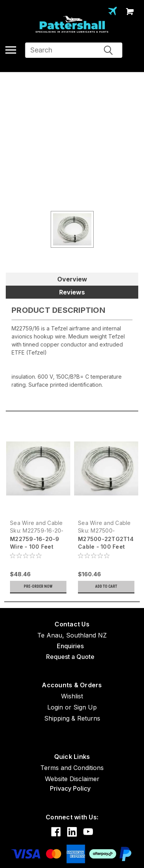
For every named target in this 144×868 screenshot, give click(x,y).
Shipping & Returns (72, 718)
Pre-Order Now (38, 586)
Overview (72, 279)
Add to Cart (106, 586)
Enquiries (70, 646)
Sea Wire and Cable (36, 523)
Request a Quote (70, 657)
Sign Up (85, 707)
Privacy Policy (70, 788)
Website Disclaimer (72, 779)
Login (55, 707)
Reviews (72, 292)
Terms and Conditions (72, 768)
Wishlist (72, 696)
